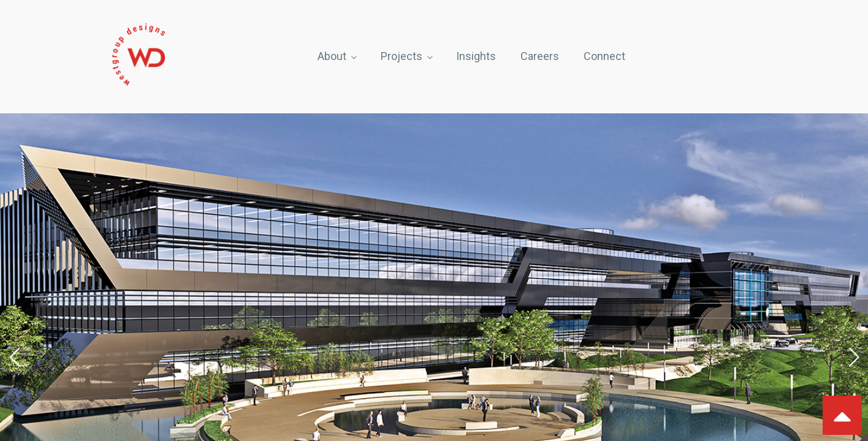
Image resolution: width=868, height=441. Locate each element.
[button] (14, 357)
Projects (402, 56)
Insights (476, 56)
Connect (604, 56)
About (332, 56)
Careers (540, 56)
